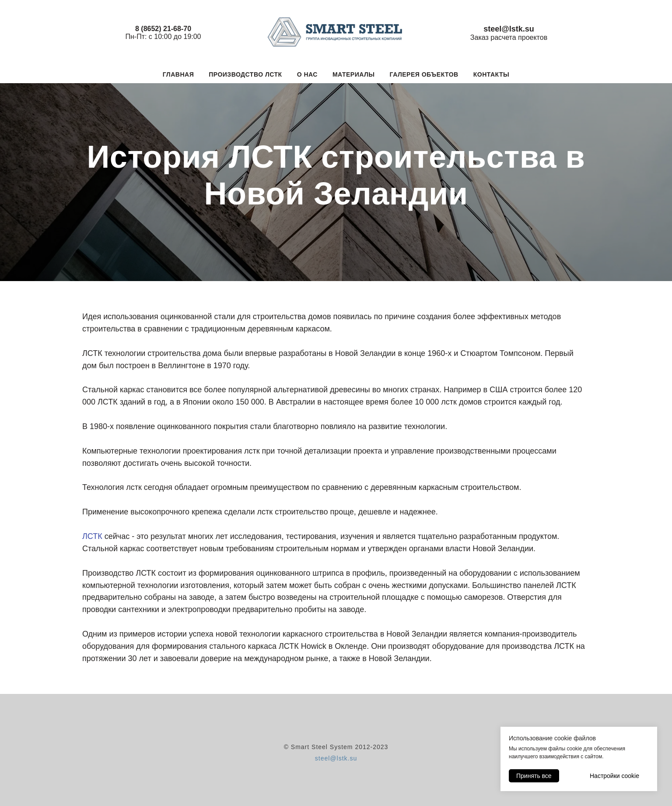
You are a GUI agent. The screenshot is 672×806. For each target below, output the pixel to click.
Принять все (534, 776)
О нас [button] (307, 74)
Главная (178, 74)
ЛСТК (92, 536)
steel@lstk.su (336, 758)
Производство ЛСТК (245, 74)
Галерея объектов (424, 74)
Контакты (491, 74)
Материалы (354, 74)
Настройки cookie (614, 776)
